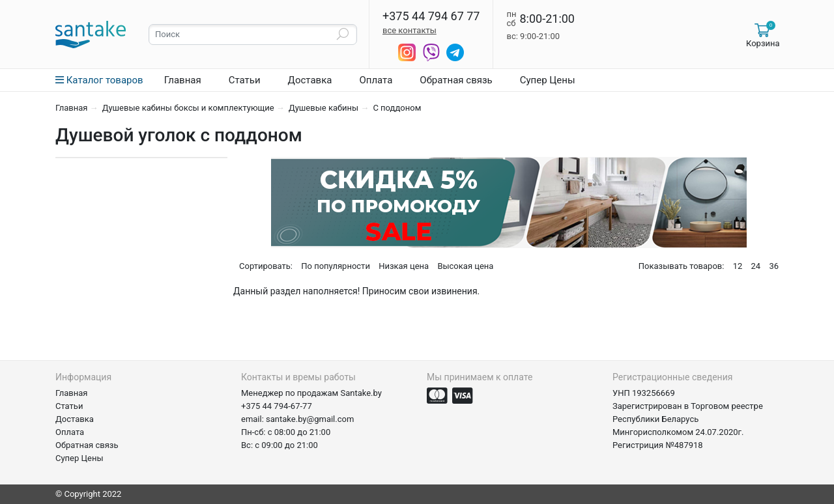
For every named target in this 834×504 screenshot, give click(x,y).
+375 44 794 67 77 (431, 16)
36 (774, 266)
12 (738, 266)
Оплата (376, 80)
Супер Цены (548, 80)
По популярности (336, 266)
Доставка (310, 80)
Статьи (245, 80)
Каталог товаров (99, 80)
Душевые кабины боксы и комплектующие (188, 108)
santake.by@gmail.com (310, 419)
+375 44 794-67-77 (277, 406)
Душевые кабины (324, 108)
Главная (183, 80)
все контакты (410, 30)
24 (756, 266)
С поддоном (397, 108)
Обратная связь (456, 80)
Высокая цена (465, 266)
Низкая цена (404, 266)
